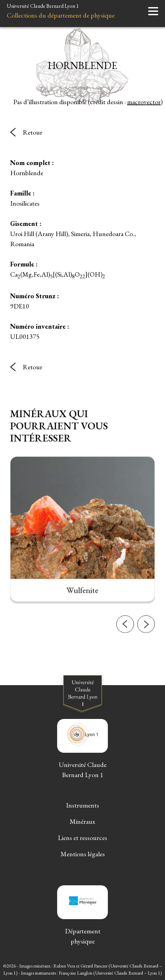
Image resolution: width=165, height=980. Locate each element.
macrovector (144, 102)
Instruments (82, 805)
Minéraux (82, 821)
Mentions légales (83, 854)
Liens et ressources (82, 838)
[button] (125, 630)
